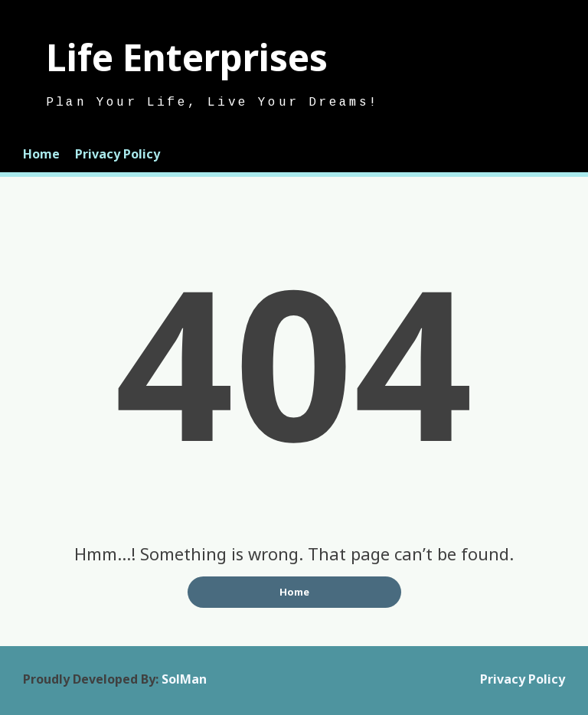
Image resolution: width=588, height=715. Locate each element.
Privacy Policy (118, 154)
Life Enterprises (187, 57)
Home (41, 154)
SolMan (184, 679)
